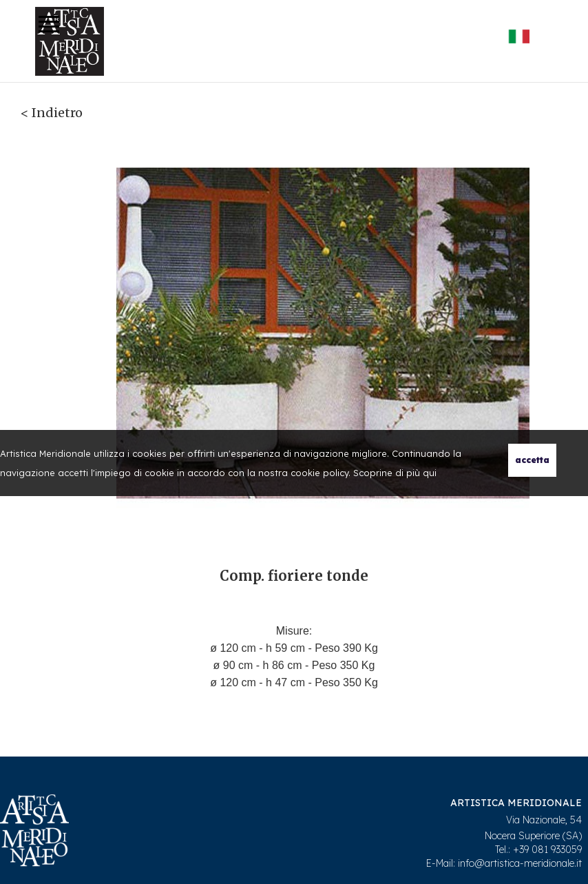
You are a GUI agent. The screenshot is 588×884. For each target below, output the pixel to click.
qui (430, 473)
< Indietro (52, 113)
